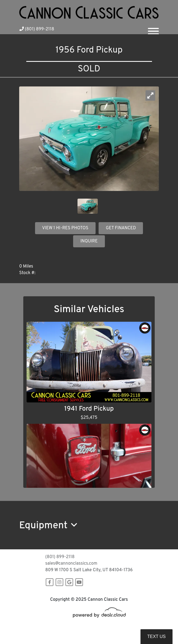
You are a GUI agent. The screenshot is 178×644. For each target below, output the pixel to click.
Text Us (157, 636)
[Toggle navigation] (153, 29)
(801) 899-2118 (37, 29)
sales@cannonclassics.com (71, 564)
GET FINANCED (121, 228)
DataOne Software (108, 628)
